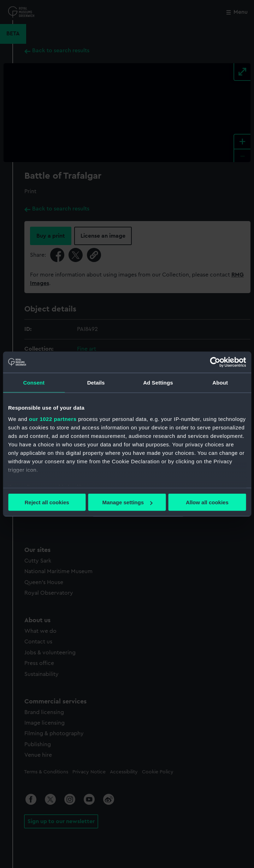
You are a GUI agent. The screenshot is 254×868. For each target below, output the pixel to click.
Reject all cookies (47, 502)
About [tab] (220, 383)
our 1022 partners (53, 419)
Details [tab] (96, 383)
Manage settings (127, 502)
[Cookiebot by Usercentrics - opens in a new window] (215, 362)
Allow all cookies (207, 502)
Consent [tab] (34, 383)
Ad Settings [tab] (158, 383)
